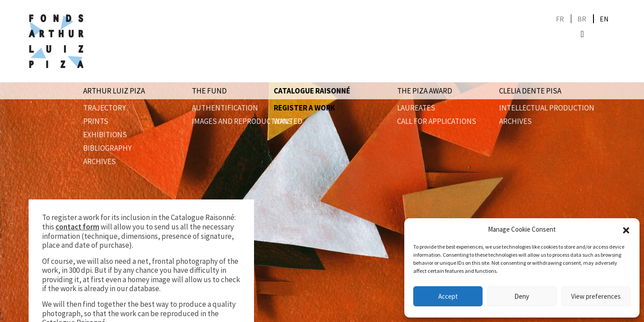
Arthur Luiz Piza (114, 91)
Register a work (304, 108)
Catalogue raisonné (312, 91)
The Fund (209, 91)
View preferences (596, 296)
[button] (626, 229)
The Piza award (425, 91)
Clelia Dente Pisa (530, 91)
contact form (77, 227)
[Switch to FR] (560, 19)
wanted (288, 121)
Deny (522, 296)
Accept (448, 296)
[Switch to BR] (582, 19)
